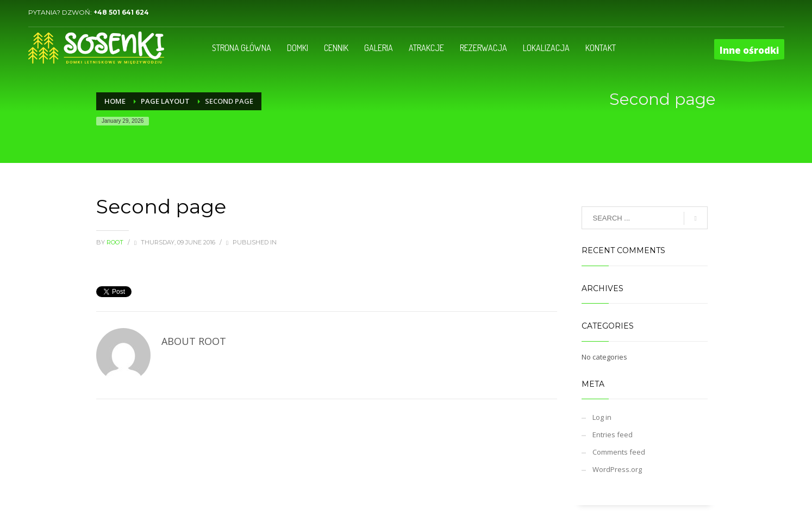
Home (115, 101)
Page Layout (165, 101)
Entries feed (613, 435)
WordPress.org (617, 469)
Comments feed (619, 452)
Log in (602, 417)
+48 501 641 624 (121, 12)
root (116, 242)
